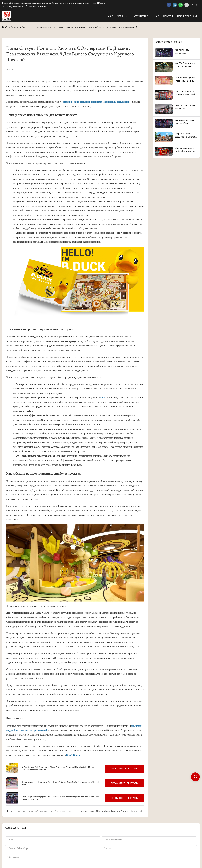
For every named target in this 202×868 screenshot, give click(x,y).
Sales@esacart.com (13, 6)
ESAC (5, 27)
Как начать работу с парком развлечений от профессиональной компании (186, 93)
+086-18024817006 (36, 6)
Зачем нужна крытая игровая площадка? (185, 79)
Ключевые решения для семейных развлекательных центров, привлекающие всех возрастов (185, 122)
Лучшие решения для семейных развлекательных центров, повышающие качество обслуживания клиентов (186, 107)
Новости (15, 27)
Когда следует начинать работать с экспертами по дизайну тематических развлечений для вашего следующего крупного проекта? (80, 27)
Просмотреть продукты (125, 769)
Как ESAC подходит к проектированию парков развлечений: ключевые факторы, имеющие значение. (185, 65)
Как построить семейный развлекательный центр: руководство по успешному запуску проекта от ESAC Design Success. (186, 52)
